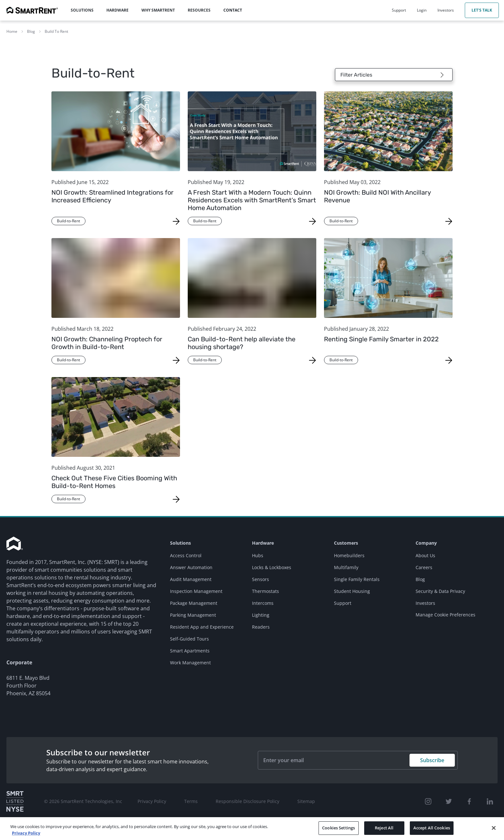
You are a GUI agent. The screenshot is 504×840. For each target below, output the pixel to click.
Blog (31, 31)
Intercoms (263, 603)
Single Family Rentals (357, 579)
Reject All (384, 828)
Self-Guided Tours (189, 639)
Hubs (258, 555)
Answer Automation (191, 567)
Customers (346, 543)
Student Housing (352, 591)
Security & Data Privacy (440, 591)
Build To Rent (56, 31)
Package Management (194, 603)
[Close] (494, 828)
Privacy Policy (152, 801)
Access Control (186, 555)
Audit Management (191, 579)
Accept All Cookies (432, 828)
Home (12, 31)
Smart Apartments (190, 651)
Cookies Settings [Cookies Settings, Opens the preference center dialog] (338, 828)
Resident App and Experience (202, 627)
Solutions (180, 543)
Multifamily (346, 567)
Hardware (263, 543)
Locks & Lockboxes (272, 567)
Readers (261, 627)
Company (426, 543)
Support (343, 603)
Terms (191, 801)
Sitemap (306, 801)
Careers (424, 567)
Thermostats (265, 591)
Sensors (261, 579)
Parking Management (193, 615)
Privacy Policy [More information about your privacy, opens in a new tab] (26, 833)
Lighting (261, 615)
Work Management (190, 663)
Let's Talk (482, 10)
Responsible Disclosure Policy (248, 801)
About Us (425, 555)
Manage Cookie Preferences (446, 615)
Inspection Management (196, 591)
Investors (425, 603)
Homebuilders (349, 555)
